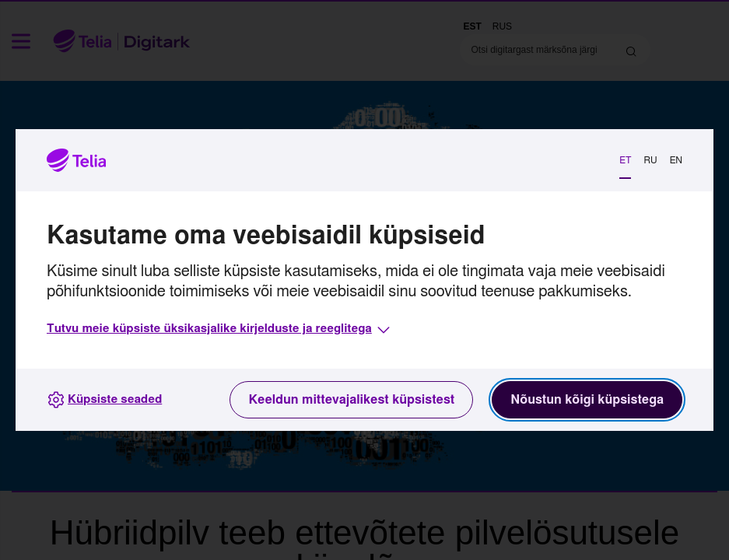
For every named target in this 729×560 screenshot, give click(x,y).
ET (625, 160)
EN (676, 160)
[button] (220, 329)
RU (650, 160)
